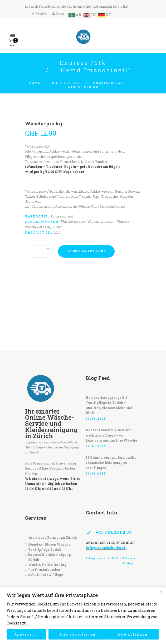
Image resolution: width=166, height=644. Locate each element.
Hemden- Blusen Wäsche (49, 544)
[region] (83, 616)
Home (35, 83)
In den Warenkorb (86, 251)
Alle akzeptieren (130, 634)
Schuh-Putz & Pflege (46, 575)
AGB (114, 558)
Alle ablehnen (72, 634)
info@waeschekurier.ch (106, 548)
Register (41, 13)
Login (60, 13)
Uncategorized (109, 83)
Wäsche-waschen (101, 221)
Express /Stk (83, 63)
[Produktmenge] (39, 251)
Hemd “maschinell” (96, 70)
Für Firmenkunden (44, 570)
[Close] (160, 592)
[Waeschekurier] (83, 318)
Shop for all (67, 83)
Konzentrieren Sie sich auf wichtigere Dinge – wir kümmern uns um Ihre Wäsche (111, 435)
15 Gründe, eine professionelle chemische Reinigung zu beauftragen (111, 462)
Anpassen (23, 634)
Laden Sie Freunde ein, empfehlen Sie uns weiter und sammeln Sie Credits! (77, 6)
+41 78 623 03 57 (114, 532)
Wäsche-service (73, 221)
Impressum (98, 558)
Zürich (58, 227)
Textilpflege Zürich (45, 550)
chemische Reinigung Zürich (53, 537)
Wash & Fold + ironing (47, 565)
